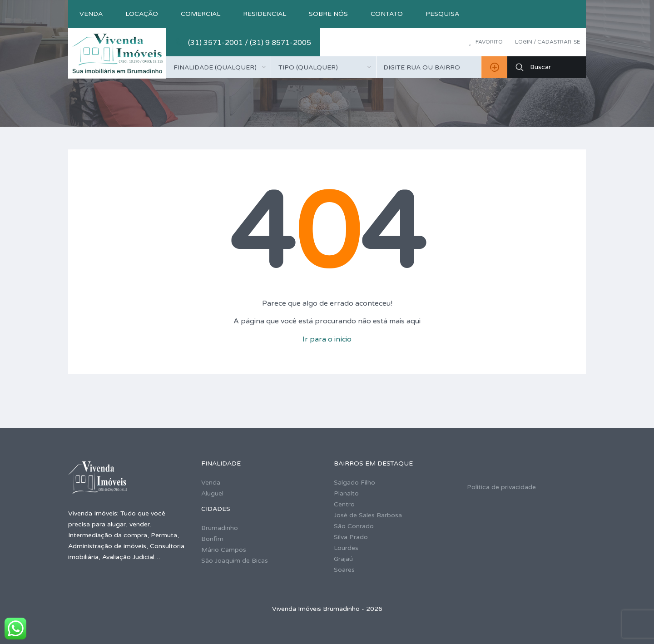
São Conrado (354, 526)
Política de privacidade (501, 487)
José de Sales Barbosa (368, 515)
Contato (387, 14)
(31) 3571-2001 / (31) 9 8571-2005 (250, 43)
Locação (142, 14)
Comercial (201, 14)
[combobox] (218, 67)
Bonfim (212, 539)
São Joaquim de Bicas (235, 561)
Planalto (346, 493)
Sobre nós (328, 14)
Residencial (265, 14)
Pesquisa (442, 14)
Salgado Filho (354, 483)
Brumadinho (220, 528)
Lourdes (346, 548)
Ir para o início (327, 339)
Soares (344, 570)
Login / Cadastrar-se (547, 42)
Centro (344, 504)
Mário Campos (224, 550)
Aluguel (212, 493)
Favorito (486, 42)
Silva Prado (351, 537)
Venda (91, 14)
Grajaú (343, 559)
